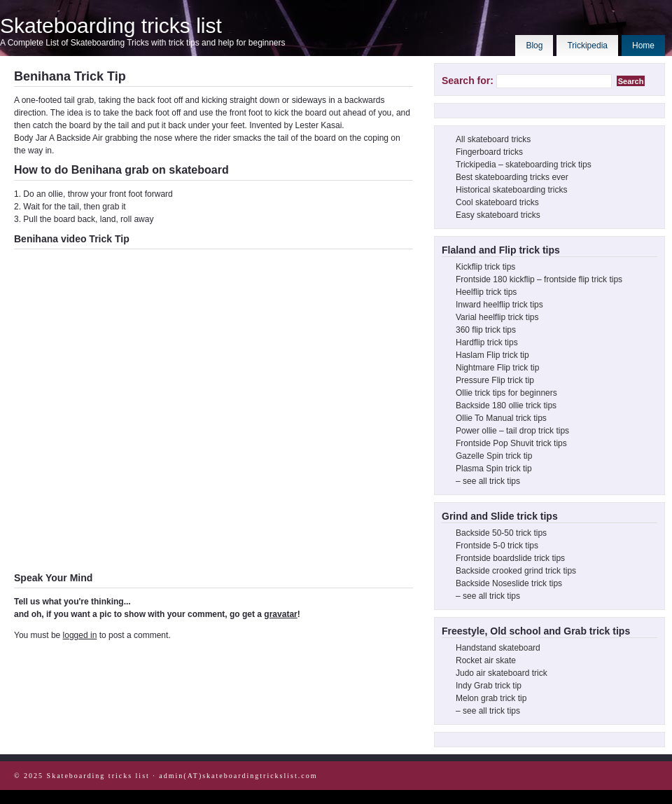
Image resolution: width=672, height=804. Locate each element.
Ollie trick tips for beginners (506, 393)
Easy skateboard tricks (498, 215)
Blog (534, 46)
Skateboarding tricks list (111, 26)
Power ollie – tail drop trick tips (512, 431)
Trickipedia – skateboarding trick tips (524, 165)
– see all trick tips (488, 481)
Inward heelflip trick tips (499, 305)
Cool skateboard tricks (497, 202)
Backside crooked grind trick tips (516, 571)
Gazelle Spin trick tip (494, 456)
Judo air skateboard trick (502, 673)
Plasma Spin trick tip (494, 469)
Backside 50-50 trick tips (501, 533)
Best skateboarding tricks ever (512, 177)
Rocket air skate (486, 660)
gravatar (280, 614)
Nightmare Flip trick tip (497, 368)
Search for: (468, 81)
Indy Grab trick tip (489, 686)
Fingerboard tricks (489, 152)
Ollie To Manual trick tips (501, 418)
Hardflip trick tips (487, 342)
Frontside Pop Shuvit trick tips (511, 443)
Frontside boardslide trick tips (510, 558)
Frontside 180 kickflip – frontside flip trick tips (539, 279)
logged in (80, 635)
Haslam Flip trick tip (492, 355)
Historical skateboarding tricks (511, 190)
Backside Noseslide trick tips (509, 583)
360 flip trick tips (486, 330)
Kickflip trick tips (485, 267)
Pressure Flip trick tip (495, 380)
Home (643, 46)
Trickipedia (587, 46)
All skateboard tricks (493, 139)
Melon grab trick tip (491, 698)
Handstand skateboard (498, 648)
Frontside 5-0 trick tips (497, 546)
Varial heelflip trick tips (497, 317)
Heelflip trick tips (486, 292)
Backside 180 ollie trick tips (506, 406)
